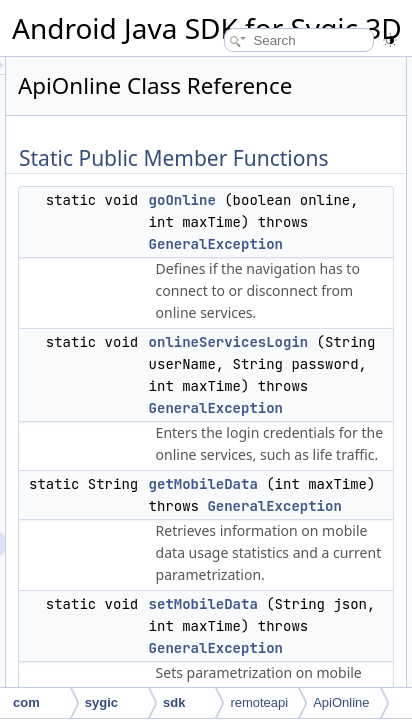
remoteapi (259, 702)
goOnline (332, 228)
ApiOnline (341, 702)
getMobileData (353, 534)
